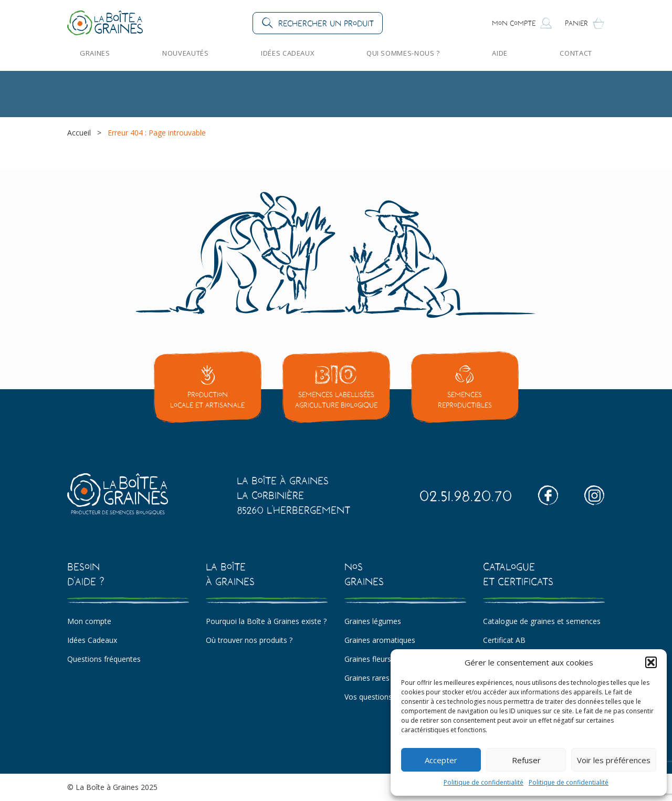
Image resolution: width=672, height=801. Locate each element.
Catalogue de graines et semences (542, 621)
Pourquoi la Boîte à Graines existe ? (266, 621)
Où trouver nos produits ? (249, 640)
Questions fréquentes (104, 659)
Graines (95, 53)
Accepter (441, 760)
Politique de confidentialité (484, 782)
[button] (651, 662)
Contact (576, 53)
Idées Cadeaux (287, 53)
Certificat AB (504, 640)
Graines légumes (373, 621)
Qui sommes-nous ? (403, 53)
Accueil (79, 133)
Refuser (526, 760)
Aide (500, 53)
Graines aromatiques (380, 640)
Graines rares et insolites (386, 678)
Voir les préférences (614, 760)
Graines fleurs (368, 659)
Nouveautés (185, 53)
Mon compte (89, 621)
